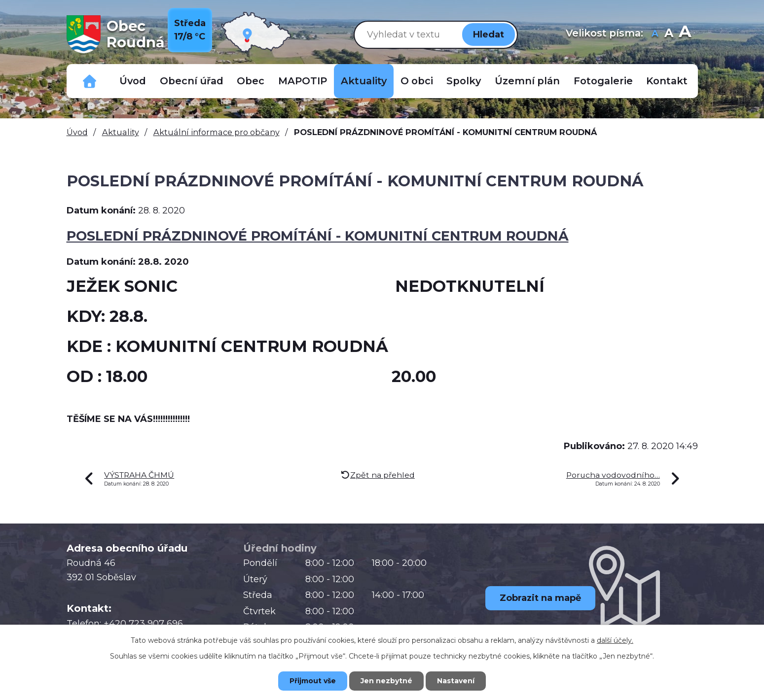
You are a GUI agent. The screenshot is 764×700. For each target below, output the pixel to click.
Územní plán (527, 81)
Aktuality (364, 81)
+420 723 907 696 (143, 624)
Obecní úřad (192, 81)
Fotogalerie (603, 81)
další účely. (615, 640)
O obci (417, 81)
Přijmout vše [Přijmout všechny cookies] (313, 681)
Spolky (464, 81)
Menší (655, 34)
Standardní (669, 34)
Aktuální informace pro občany (217, 132)
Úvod (133, 81)
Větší (685, 34)
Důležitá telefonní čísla (90, 81)
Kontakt (667, 81)
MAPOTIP (303, 81)
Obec (251, 81)
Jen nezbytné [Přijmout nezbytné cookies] (386, 681)
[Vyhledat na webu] (406, 34)
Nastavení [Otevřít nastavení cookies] (456, 681)
